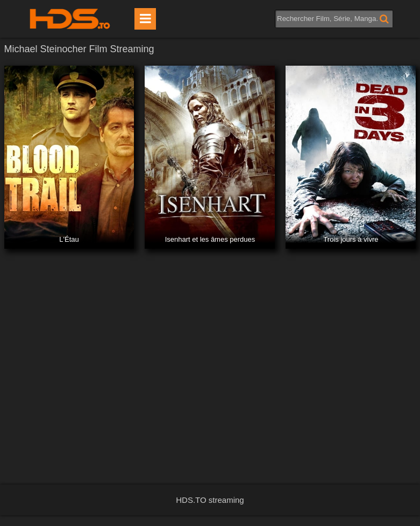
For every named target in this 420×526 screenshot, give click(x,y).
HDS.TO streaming (210, 500)
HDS (70, 19)
